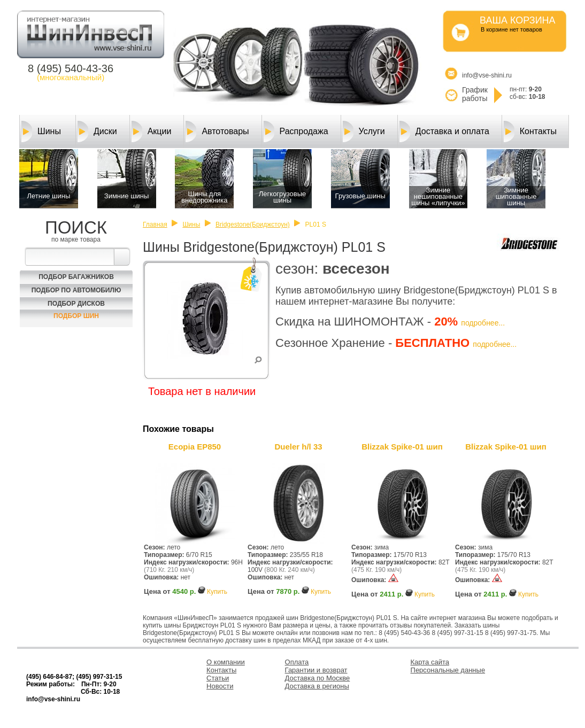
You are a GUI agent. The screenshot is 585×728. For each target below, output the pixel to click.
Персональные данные (448, 670)
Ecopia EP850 (195, 447)
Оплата (297, 662)
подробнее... (483, 323)
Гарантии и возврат (316, 670)
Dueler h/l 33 (298, 447)
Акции (152, 131)
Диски (97, 131)
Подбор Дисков (76, 304)
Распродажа (296, 131)
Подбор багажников (76, 277)
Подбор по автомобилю (76, 290)
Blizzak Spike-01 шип (402, 447)
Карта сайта (430, 662)
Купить (217, 592)
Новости (220, 686)
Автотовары (217, 131)
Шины (41, 131)
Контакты (530, 131)
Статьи (218, 678)
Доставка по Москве (318, 678)
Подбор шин (76, 316)
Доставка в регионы (317, 686)
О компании (226, 662)
